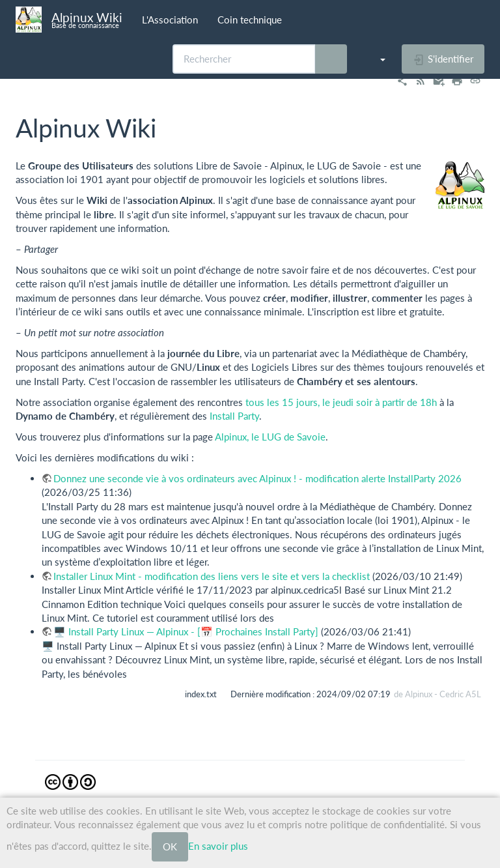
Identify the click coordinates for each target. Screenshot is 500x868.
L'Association (170, 20)
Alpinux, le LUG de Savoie (270, 437)
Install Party (234, 416)
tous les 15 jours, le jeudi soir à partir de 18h (341, 402)
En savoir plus (218, 845)
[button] (376, 59)
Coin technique (250, 20)
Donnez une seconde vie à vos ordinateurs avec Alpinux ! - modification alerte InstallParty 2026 (257, 478)
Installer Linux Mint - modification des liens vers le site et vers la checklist (212, 576)
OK (170, 846)
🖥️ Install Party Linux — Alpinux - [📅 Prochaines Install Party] (186, 631)
